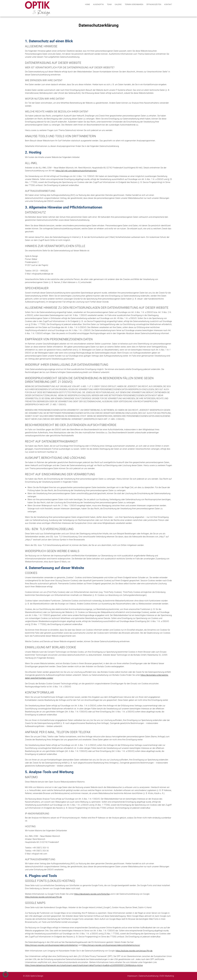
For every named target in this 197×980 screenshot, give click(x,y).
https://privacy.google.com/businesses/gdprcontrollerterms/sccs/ (111, 945)
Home (88, 4)
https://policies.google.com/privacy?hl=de (43, 897)
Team (109, 4)
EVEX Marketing (167, 976)
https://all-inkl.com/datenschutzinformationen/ (76, 171)
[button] (6, 974)
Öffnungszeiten (154, 4)
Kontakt (168, 4)
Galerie (118, 4)
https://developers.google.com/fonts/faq (92, 894)
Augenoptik (98, 4)
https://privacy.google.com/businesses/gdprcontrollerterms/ (51, 945)
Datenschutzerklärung (149, 976)
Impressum (133, 976)
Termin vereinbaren (134, 4)
